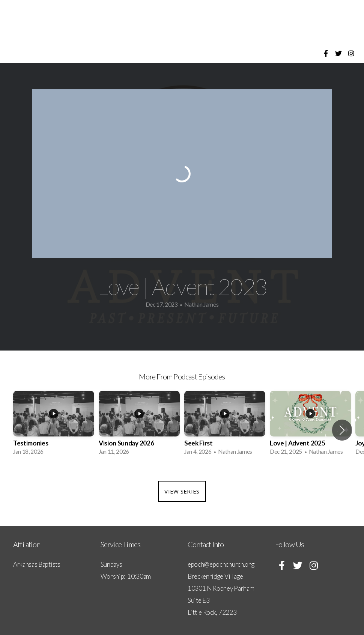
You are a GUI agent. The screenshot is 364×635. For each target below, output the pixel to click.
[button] (342, 430)
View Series (182, 491)
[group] (54, 425)
